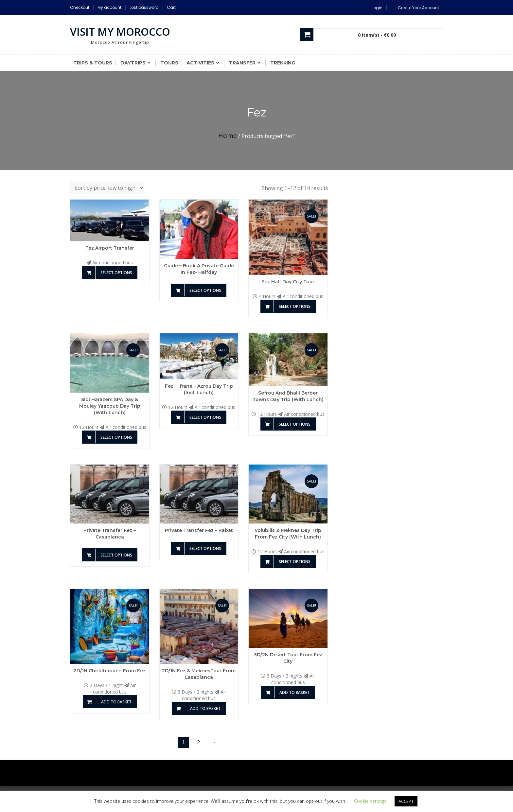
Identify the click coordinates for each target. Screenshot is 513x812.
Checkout (80, 7)
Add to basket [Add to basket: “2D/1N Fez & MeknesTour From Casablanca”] (205, 708)
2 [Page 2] (198, 742)
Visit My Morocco (120, 32)
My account (109, 7)
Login (377, 8)
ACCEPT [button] (406, 801)
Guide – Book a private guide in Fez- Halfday (199, 269)
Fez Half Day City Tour (288, 282)
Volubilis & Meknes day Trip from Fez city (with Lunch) (288, 534)
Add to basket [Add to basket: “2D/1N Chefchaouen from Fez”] (116, 702)
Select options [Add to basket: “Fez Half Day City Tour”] (295, 306)
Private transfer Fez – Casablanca (110, 534)
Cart (171, 7)
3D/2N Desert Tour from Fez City (288, 658)
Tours (169, 63)
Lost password (144, 7)
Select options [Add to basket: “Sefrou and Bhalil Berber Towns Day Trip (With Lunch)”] (295, 424)
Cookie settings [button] (370, 801)
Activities (200, 63)
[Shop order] (107, 188)
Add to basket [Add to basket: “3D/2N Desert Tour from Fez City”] (295, 692)
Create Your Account (418, 8)
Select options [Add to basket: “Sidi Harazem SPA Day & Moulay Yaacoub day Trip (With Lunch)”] (116, 437)
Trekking (283, 63)
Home (228, 136)
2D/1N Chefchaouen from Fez (110, 671)
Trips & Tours (93, 63)
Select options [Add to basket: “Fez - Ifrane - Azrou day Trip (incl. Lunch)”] (205, 417)
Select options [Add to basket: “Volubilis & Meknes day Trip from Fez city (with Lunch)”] (295, 562)
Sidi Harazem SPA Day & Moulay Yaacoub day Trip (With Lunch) (110, 406)
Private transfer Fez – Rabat (199, 530)
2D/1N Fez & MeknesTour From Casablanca (199, 674)
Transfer (242, 63)
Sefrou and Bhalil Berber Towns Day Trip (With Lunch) (288, 396)
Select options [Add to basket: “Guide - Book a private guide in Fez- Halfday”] (205, 290)
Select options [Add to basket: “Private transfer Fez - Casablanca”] (116, 555)
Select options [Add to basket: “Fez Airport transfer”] (116, 273)
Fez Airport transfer (110, 248)
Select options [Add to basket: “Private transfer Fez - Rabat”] (205, 548)
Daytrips (133, 63)
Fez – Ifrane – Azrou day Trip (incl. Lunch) (199, 389)
